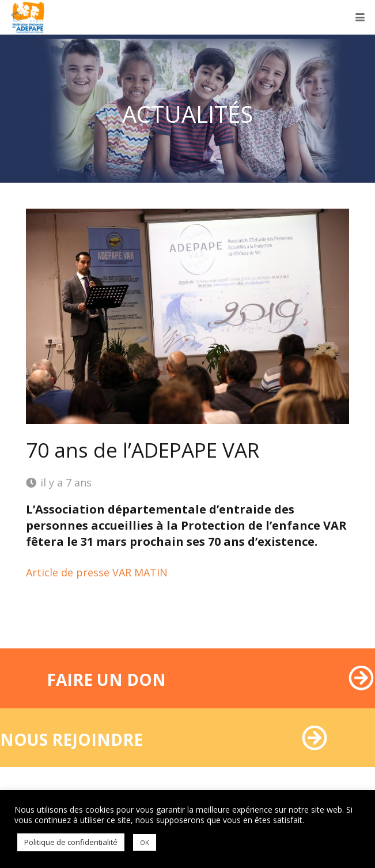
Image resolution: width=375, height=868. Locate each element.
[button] (360, 17)
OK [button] (145, 842)
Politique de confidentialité (71, 842)
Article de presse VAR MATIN (97, 572)
